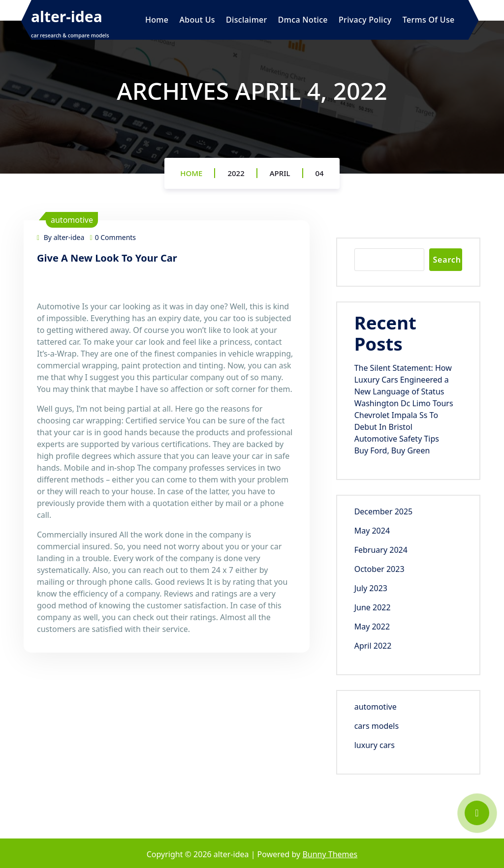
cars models (377, 726)
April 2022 (373, 646)
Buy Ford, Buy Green (392, 450)
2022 (236, 173)
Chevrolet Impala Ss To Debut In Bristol (396, 421)
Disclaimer (247, 20)
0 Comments (113, 237)
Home (157, 20)
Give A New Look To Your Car (107, 258)
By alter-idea (61, 237)
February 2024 (381, 550)
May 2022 (372, 627)
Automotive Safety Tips (397, 439)
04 (320, 173)
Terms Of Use (429, 20)
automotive (72, 220)
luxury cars (375, 745)
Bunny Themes (330, 854)
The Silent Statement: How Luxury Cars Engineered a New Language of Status (403, 380)
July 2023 (371, 588)
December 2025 (384, 511)
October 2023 (379, 569)
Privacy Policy (365, 20)
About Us (197, 20)
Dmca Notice (303, 20)
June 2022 (373, 607)
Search (447, 260)
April (280, 173)
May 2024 (372, 531)
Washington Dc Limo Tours (404, 403)
